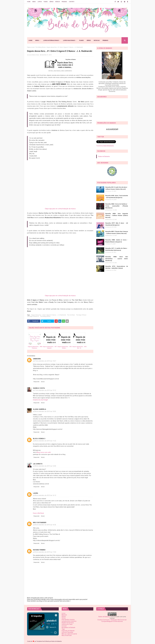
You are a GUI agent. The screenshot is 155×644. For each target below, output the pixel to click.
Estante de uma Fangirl (40, 400)
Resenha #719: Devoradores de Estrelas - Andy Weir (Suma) (117, 267)
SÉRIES (51, 2)
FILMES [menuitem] (81, 40)
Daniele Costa (39, 388)
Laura (36, 493)
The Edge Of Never (81, 315)
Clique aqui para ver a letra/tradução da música (60, 209)
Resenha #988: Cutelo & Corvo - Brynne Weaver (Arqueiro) (117, 241)
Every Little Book (38, 513)
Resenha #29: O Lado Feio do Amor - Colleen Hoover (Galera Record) (117, 188)
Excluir (43, 382)
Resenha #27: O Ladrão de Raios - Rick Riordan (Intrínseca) (117, 249)
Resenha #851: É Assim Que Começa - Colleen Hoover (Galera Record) (117, 232)
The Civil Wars (71, 315)
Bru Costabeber (40, 523)
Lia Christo (38, 464)
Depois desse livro (36, 315)
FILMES (46, 2)
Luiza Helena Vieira (34, 55)
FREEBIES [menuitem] (105, 40)
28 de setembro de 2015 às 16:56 (45, 525)
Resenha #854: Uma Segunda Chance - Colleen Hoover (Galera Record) (117, 215)
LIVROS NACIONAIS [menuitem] (69, 40)
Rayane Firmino (39, 550)
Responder (37, 382)
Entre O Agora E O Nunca (49, 315)
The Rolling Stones (41, 47)
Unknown (37, 359)
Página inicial (31, 47)
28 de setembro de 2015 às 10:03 (45, 411)
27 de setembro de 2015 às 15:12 (45, 390)
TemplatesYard (41, 641)
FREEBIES (64, 2)
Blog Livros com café (44, 452)
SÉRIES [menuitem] (89, 40)
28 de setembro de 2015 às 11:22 (45, 441)
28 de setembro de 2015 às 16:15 (45, 495)
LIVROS (40, 2)
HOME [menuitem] (30, 40)
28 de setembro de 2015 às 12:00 (45, 466)
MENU (34, 2)
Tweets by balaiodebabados (105, 146)
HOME (29, 2)
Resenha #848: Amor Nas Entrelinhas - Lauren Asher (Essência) (117, 259)
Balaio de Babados (104, 156)
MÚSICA (58, 2)
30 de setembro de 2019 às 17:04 (45, 552)
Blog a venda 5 (39, 439)
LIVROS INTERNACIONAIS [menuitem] (51, 40)
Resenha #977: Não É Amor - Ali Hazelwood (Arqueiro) (117, 224)
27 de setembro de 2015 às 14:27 (45, 361)
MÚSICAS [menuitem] (97, 40)
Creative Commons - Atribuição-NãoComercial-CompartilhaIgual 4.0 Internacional (112, 621)
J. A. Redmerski (62, 315)
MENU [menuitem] (37, 40)
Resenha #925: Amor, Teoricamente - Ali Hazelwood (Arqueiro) (117, 197)
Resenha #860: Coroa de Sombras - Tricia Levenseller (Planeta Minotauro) (117, 206)
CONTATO (72, 2)
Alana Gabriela (40, 409)
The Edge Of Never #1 (33, 316)
